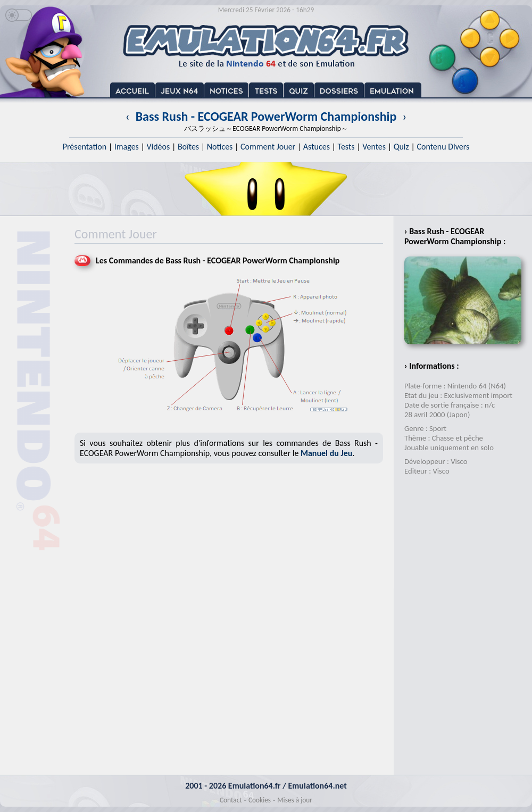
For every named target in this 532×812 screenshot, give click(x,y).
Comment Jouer (268, 147)
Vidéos (158, 147)
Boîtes (188, 147)
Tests (346, 147)
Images (127, 147)
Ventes (374, 147)
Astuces (317, 147)
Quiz (401, 147)
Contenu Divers (443, 147)
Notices (220, 147)
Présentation (85, 147)
